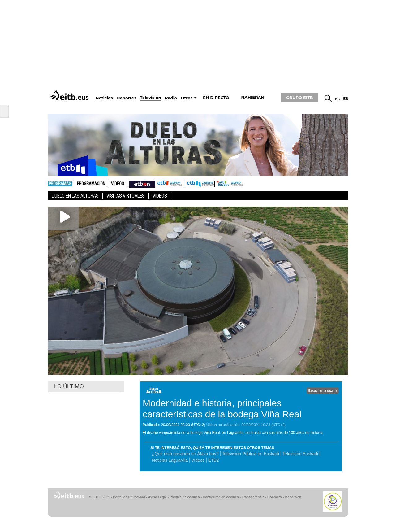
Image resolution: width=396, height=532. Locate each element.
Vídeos (118, 184)
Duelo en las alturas (75, 196)
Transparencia (253, 497)
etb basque (239, 184)
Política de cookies (185, 497)
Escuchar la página (323, 390)
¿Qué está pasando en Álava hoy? (185, 454)
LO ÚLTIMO (69, 386)
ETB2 (200, 184)
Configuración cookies (221, 497)
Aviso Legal (157, 497)
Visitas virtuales (126, 196)
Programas (60, 184)
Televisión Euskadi (300, 454)
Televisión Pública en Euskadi (251, 454)
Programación (91, 184)
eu (338, 99)
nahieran (253, 97)
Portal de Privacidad (129, 497)
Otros (187, 98)
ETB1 (170, 184)
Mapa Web (293, 497)
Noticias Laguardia (170, 460)
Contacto (275, 497)
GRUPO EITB (299, 98)
